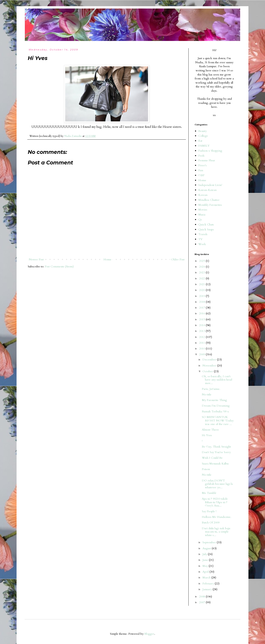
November (210, 366)
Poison (206, 469)
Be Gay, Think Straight (216, 447)
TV (200, 239)
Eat (200, 141)
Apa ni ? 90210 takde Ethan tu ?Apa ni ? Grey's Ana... (215, 502)
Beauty (202, 131)
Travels (203, 234)
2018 (202, 302)
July (205, 554)
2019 (202, 296)
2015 (202, 319)
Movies (203, 210)
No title (207, 394)
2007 (202, 602)
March (207, 578)
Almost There (210, 430)
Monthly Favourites (210, 205)
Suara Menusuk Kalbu (215, 464)
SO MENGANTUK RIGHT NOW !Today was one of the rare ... (218, 421)
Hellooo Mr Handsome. (217, 517)
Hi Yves (207, 435)
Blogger (149, 634)
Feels (201, 156)
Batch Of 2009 (211, 523)
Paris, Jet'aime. (211, 389)
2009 (202, 354)
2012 (202, 337)
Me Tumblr (209, 493)
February (209, 584)
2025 (202, 261)
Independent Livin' (210, 185)
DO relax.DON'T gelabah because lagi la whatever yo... (217, 484)
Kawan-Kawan (207, 190)
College (203, 136)
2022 (202, 278)
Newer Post (36, 259)
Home (107, 259)
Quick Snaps (206, 229)
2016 (202, 313)
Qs (200, 220)
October (208, 371)
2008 (202, 597)
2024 (202, 267)
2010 (202, 349)
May (206, 566)
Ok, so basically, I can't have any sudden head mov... (217, 380)
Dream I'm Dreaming (216, 406)
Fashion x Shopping (210, 151)
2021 (202, 284)
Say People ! (209, 511)
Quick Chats (206, 224)
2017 (202, 308)
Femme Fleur (207, 160)
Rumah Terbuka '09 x (215, 411)
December (210, 360)
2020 (202, 290)
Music (202, 215)
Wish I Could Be (212, 458)
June (206, 560)
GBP (201, 175)
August (207, 548)
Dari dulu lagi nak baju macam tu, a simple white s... (216, 532)
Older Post (178, 259)
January (208, 589)
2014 (202, 325)
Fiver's (202, 165)
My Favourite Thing (214, 400)
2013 (202, 331)
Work (202, 244)
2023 (202, 272)
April (206, 572)
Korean (203, 195)
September (210, 542)
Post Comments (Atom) (59, 266)
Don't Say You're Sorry (216, 452)
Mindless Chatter (209, 200)
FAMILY (204, 146)
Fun (201, 170)
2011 (202, 343)
